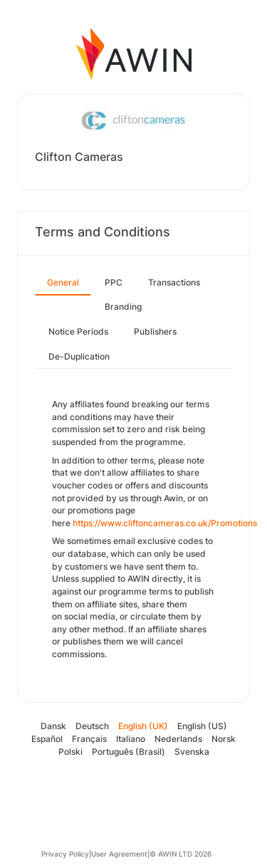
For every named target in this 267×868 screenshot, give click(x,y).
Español (47, 739)
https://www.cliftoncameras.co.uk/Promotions (165, 523)
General (63, 282)
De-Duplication (79, 356)
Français (89, 739)
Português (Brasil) (129, 752)
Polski (70, 752)
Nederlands (178, 739)
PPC (114, 282)
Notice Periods (78, 331)
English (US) (202, 726)
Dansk (53, 726)
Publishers (155, 331)
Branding (123, 307)
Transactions (174, 282)
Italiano (131, 739)
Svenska (192, 752)
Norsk (224, 739)
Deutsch (92, 726)
